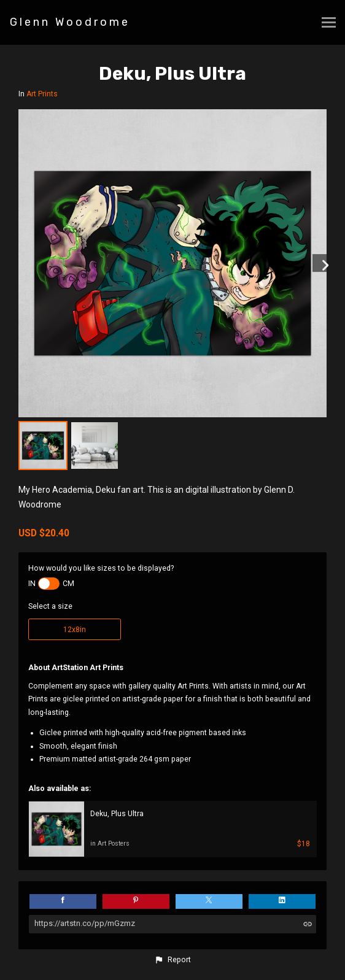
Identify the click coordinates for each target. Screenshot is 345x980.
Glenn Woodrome (70, 22)
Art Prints (42, 94)
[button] (172, 960)
